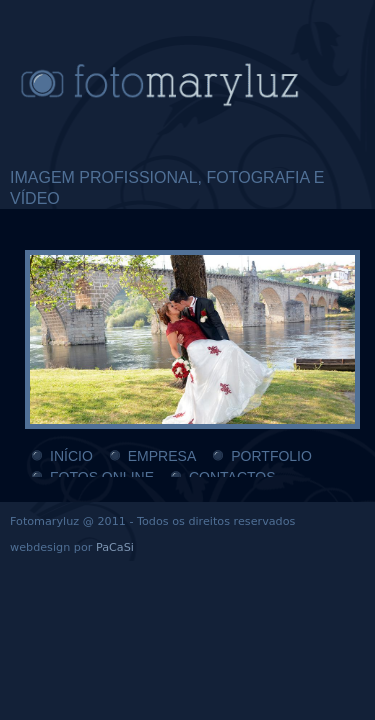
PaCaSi (115, 547)
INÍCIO (71, 456)
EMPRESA (162, 456)
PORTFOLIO (271, 456)
